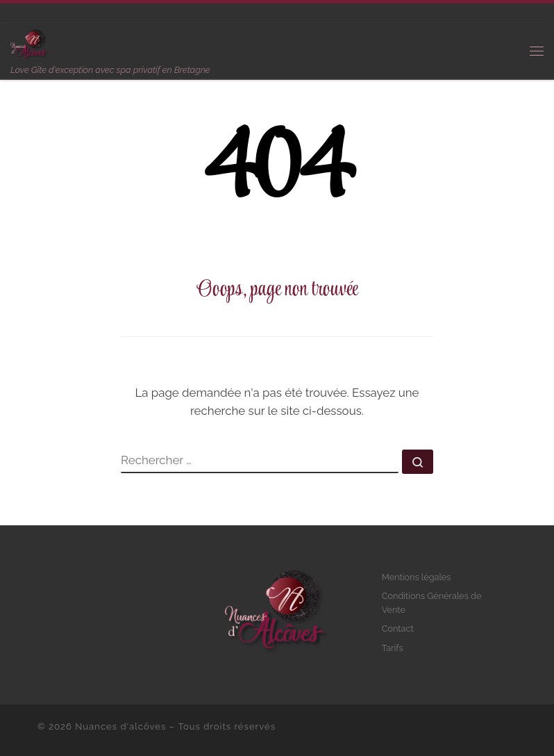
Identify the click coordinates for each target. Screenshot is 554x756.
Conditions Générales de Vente (432, 603)
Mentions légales (417, 577)
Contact (398, 628)
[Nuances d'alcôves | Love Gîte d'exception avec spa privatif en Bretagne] (30, 43)
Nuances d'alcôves (120, 726)
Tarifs (393, 648)
